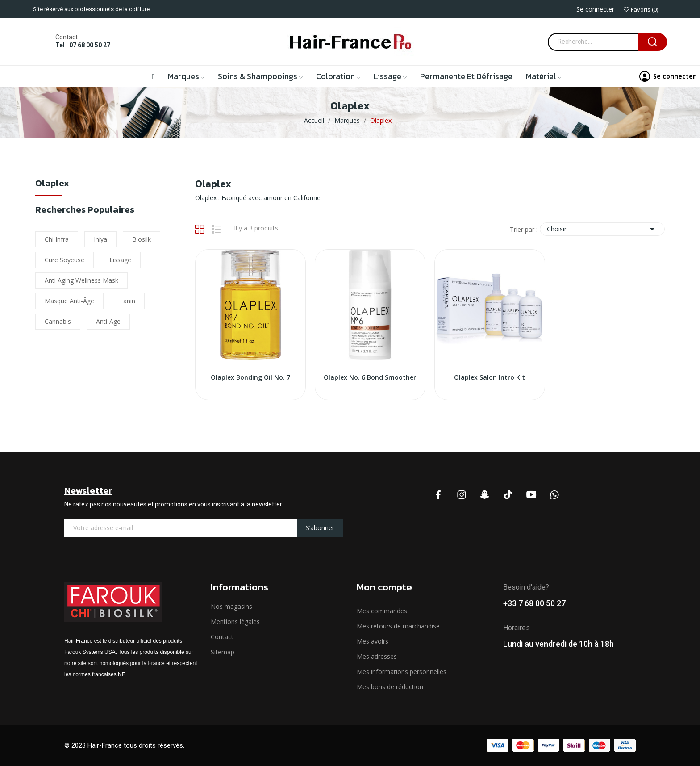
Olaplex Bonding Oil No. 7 (250, 377)
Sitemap (223, 652)
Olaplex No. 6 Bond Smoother (370, 377)
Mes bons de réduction (390, 687)
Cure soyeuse (65, 260)
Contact (222, 637)
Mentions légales (235, 622)
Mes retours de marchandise (398, 626)
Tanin (127, 301)
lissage (120, 260)
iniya (100, 239)
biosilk (142, 239)
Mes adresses (377, 656)
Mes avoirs (373, 641)
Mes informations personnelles (402, 672)
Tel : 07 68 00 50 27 (83, 45)
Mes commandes (382, 611)
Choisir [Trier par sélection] (602, 229)
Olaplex (52, 184)
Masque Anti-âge (69, 301)
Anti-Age (108, 321)
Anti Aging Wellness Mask (81, 280)
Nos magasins (231, 606)
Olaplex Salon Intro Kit (490, 377)
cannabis (58, 321)
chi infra (57, 239)
